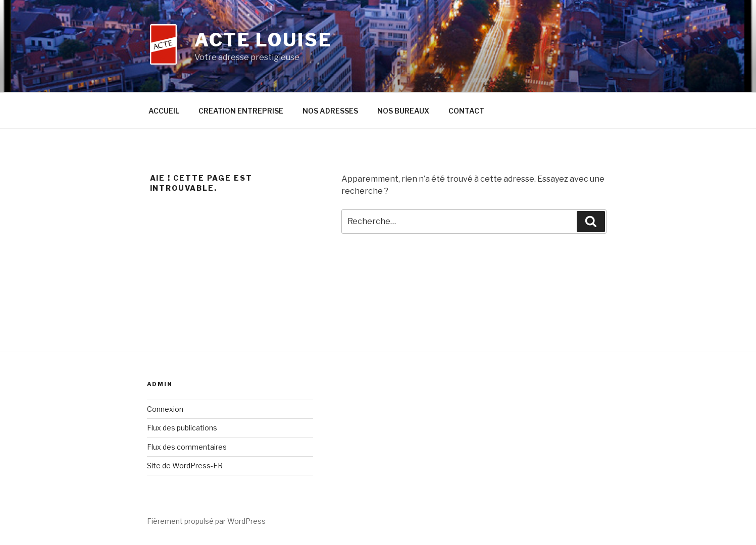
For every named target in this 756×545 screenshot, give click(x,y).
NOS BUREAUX (403, 111)
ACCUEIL (164, 111)
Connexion (165, 409)
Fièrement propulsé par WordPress (206, 521)
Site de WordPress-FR (185, 466)
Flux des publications (182, 428)
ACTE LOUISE (263, 40)
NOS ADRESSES (330, 111)
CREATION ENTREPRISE (241, 111)
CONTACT (466, 111)
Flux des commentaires (187, 447)
